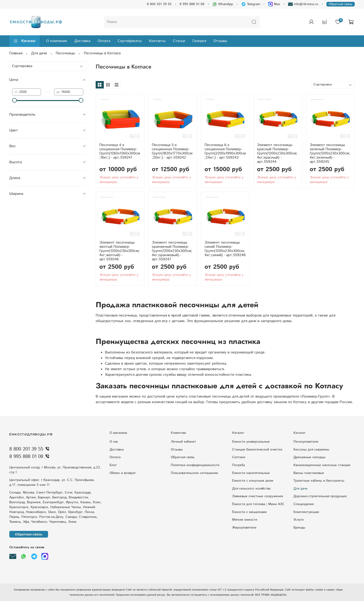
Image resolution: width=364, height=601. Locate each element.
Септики (239, 457)
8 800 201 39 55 (159, 4)
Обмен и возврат (123, 473)
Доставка (82, 41)
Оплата (104, 41)
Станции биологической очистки (257, 450)
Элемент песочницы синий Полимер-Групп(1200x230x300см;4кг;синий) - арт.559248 (225, 249)
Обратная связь (341, 4)
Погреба (239, 465)
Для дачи (39, 53)
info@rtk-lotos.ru (303, 4)
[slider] (14, 100)
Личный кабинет (184, 442)
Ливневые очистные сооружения (257, 496)
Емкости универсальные (251, 442)
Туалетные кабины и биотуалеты (319, 481)
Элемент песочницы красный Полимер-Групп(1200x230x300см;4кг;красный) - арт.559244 (277, 153)
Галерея (199, 41)
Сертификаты (130, 41)
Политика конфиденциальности (195, 465)
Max (274, 4)
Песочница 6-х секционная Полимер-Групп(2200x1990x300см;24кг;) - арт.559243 (225, 151)
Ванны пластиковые (309, 473)
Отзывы (220, 41)
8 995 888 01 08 (192, 4)
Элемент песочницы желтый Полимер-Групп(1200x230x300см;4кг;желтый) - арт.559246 (120, 251)
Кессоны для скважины (311, 450)
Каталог (24, 41)
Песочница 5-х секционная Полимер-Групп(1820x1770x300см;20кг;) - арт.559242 (172, 151)
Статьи (179, 41)
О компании (57, 41)
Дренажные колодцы (309, 457)
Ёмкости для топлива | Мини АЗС (258, 504)
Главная (16, 53)
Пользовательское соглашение (194, 473)
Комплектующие (306, 512)
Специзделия (304, 504)
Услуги (299, 520)
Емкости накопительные (251, 473)
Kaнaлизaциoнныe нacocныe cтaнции (322, 465)
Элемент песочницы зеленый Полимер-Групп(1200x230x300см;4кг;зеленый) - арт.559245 (330, 153)
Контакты (157, 41)
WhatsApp (223, 4)
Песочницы (65, 53)
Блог (113, 465)
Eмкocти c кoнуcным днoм (253, 481)
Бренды (299, 528)
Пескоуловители (306, 442)
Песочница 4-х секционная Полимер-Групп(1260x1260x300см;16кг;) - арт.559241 (120, 151)
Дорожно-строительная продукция (320, 496)
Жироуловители (244, 528)
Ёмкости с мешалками (249, 512)
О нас (114, 442)
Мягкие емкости (245, 520)
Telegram (251, 4)
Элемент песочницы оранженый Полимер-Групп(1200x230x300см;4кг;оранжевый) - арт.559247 (172, 251)
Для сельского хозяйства (251, 489)
